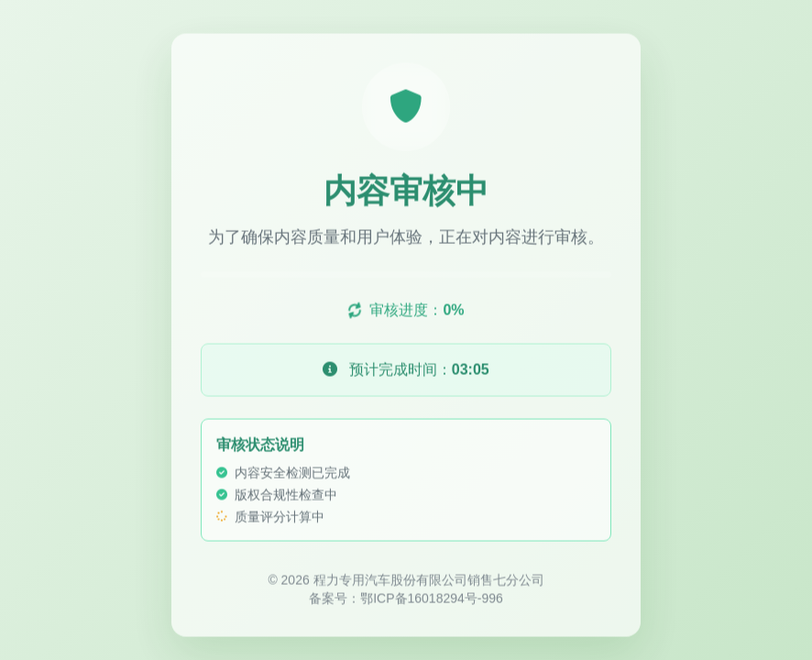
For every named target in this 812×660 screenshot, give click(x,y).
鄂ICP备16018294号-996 (432, 599)
